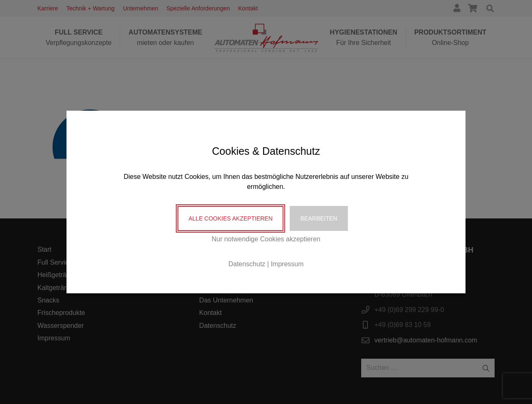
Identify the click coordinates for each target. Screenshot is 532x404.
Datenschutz (247, 264)
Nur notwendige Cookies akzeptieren (266, 239)
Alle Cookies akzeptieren (230, 218)
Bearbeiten (319, 218)
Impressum (287, 264)
